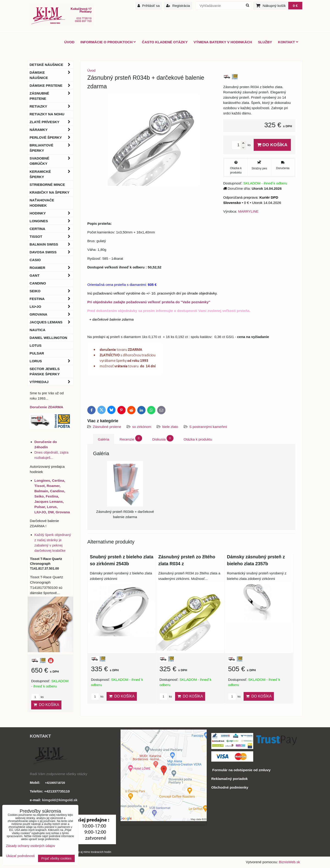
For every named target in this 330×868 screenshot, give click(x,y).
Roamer (51, 268)
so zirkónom (142, 427)
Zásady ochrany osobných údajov (30, 846)
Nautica (37, 330)
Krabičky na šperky (49, 192)
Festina (51, 299)
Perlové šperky (51, 137)
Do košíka (272, 145)
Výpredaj (51, 382)
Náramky (51, 130)
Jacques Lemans (51, 322)
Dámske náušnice (51, 75)
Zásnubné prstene (107, 427)
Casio (35, 260)
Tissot (51, 237)
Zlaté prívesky (51, 122)
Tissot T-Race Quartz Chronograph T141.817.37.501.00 (46, 564)
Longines (51, 221)
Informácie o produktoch (108, 42)
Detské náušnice (51, 65)
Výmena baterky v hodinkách (223, 42)
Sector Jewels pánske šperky (45, 371)
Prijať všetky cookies (56, 858)
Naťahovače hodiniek (42, 203)
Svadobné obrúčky (51, 161)
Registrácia (178, 6)
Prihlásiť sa (149, 6)
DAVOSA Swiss (51, 252)
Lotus (36, 345)
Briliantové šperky (51, 148)
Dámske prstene (51, 85)
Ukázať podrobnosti (20, 856)
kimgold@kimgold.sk (60, 800)
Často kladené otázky (165, 42)
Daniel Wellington (48, 338)
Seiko (51, 291)
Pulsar (37, 353)
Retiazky (51, 106)
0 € (295, 6)
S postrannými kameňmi (208, 427)
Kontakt (288, 42)
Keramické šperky (51, 174)
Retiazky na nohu (47, 114)
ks (97, 696)
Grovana (51, 314)
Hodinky (51, 213)
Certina (51, 229)
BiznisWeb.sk (289, 862)
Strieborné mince (47, 185)
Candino (38, 283)
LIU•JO (51, 307)
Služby (265, 42)
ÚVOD (69, 42)
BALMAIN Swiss (51, 244)
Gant (51, 275)
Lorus (51, 361)
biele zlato (170, 427)
